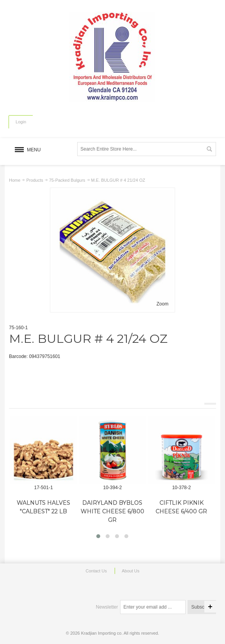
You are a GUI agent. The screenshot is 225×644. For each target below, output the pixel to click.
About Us (130, 571)
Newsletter (107, 607)
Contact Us (96, 571)
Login (21, 122)
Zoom (162, 304)
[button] (98, 536)
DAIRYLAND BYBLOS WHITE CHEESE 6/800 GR (112, 511)
